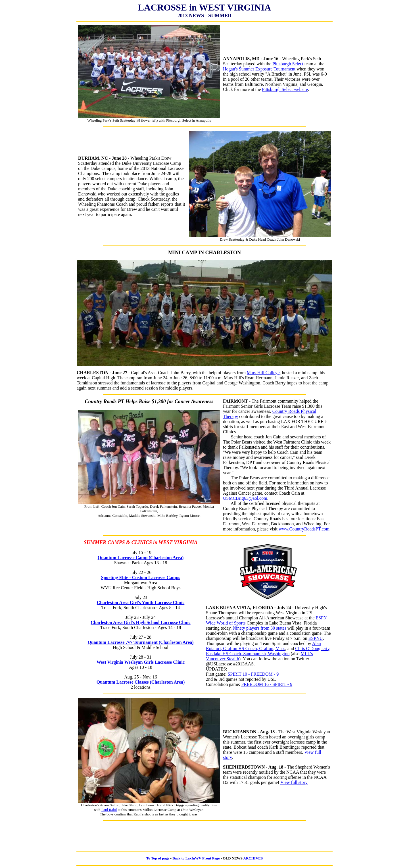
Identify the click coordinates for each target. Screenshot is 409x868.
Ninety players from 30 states (260, 628)
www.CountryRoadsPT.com (304, 529)
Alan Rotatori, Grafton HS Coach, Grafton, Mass (263, 646)
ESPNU (316, 638)
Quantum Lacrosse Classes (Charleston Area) (141, 682)
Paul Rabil (109, 810)
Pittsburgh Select (288, 64)
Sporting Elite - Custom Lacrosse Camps (141, 577)
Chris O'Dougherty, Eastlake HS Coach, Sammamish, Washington (268, 651)
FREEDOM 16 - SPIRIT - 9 (267, 684)
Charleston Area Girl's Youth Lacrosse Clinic (141, 602)
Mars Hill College (263, 373)
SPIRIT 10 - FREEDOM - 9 (253, 674)
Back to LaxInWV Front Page (196, 858)
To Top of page (158, 858)
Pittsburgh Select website (285, 89)
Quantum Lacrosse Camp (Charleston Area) (141, 558)
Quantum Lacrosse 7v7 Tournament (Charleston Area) (140, 642)
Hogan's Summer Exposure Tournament (259, 69)
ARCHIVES (253, 858)
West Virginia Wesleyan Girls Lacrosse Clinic (141, 662)
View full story (294, 782)
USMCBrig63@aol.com (245, 498)
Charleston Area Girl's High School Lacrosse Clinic (140, 622)
